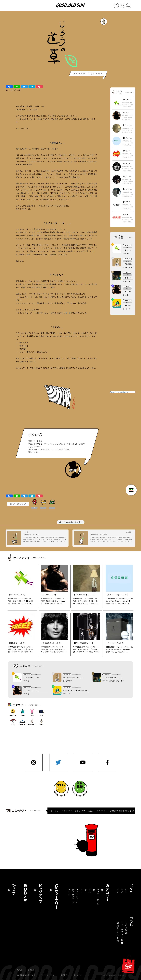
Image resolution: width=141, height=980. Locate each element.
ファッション (77, 895)
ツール (90, 890)
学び (86, 889)
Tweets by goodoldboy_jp (119, 392)
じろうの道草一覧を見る (72, 522)
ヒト (126, 890)
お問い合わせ (77, 975)
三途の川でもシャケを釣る (118, 930)
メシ (118, 890)
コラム (69, 891)
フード (81, 890)
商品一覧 (9, 888)
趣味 (94, 888)
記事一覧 (102, 888)
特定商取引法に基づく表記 (26, 975)
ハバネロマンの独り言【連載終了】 (122, 931)
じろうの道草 (126, 925)
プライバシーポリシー (48, 975)
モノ (122, 890)
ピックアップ (73, 895)
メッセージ (66, 313)
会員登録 (31, 970)
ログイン (20, 970)
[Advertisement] (123, 50)
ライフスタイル (98, 896)
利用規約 (64, 975)
